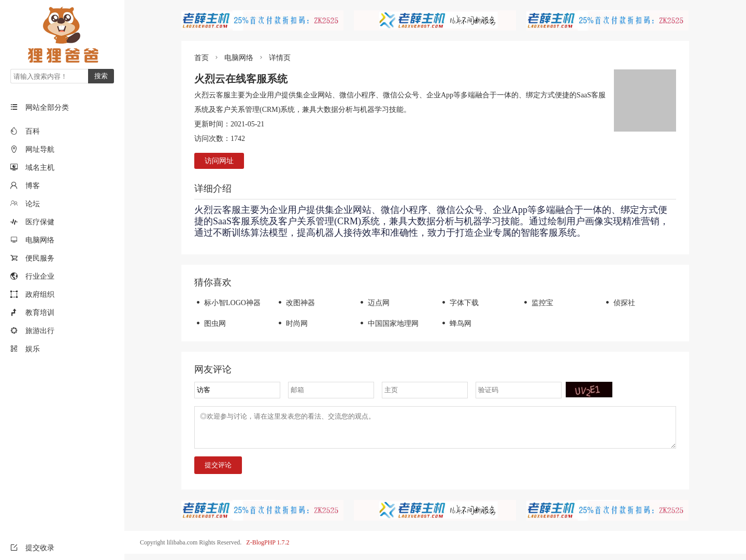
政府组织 (40, 295)
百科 (33, 131)
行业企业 (40, 276)
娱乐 (33, 349)
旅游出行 (40, 331)
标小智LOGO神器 (227, 303)
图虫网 (210, 324)
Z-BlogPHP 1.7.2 (268, 549)
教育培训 (40, 313)
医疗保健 (40, 222)
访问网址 (219, 161)
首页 (202, 58)
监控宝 (537, 303)
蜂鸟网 (456, 324)
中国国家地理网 (388, 324)
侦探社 (619, 303)
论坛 (33, 204)
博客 (33, 186)
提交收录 (32, 548)
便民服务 (40, 258)
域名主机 (40, 168)
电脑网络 (40, 240)
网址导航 (40, 149)
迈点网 (374, 303)
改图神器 (296, 303)
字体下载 (459, 303)
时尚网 (292, 324)
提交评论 (218, 471)
